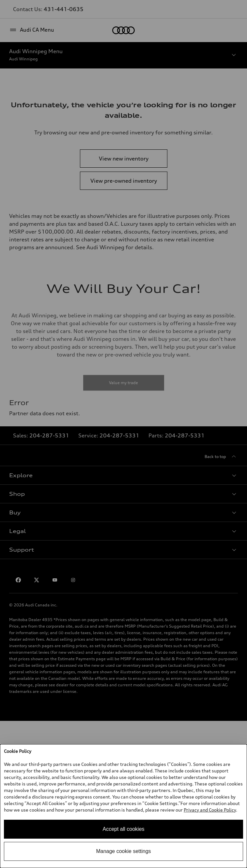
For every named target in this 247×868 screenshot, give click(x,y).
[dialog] (123, 806)
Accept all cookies (123, 829)
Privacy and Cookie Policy (210, 810)
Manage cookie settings (123, 851)
